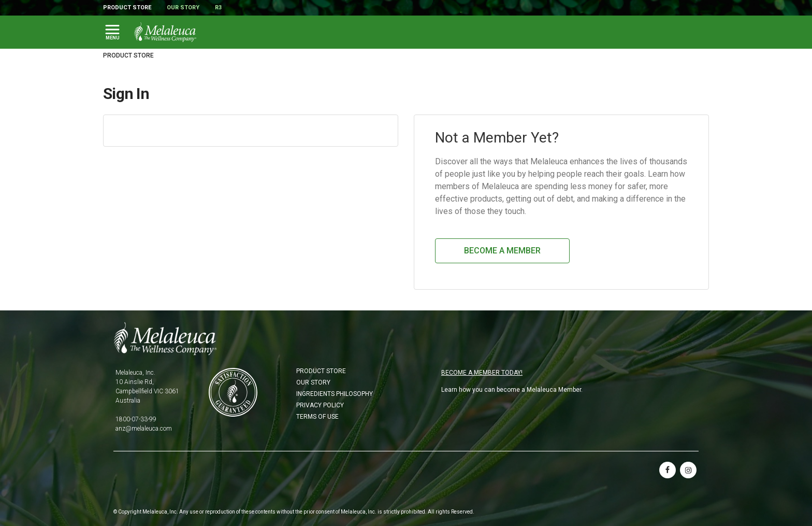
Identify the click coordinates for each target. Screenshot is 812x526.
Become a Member (502, 251)
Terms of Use (317, 417)
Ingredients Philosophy (335, 394)
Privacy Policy (320, 405)
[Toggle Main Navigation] (112, 32)
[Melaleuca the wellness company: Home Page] (165, 32)
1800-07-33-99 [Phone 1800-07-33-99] (136, 419)
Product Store (127, 8)
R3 (218, 8)
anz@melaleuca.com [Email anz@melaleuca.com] (144, 429)
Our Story (183, 8)
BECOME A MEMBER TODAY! (482, 373)
